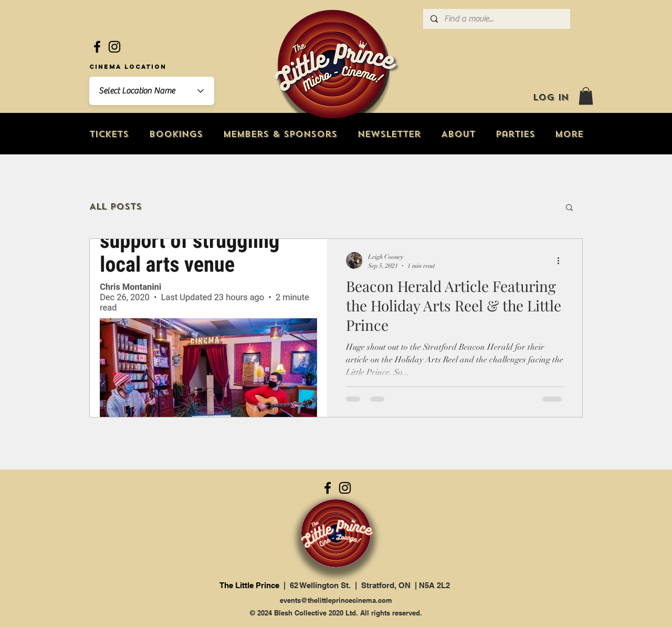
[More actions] (562, 260)
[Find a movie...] (496, 19)
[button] (586, 96)
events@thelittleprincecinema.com (336, 600)
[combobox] (152, 91)
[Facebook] (97, 47)
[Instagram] (114, 47)
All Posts (115, 207)
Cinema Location (128, 67)
